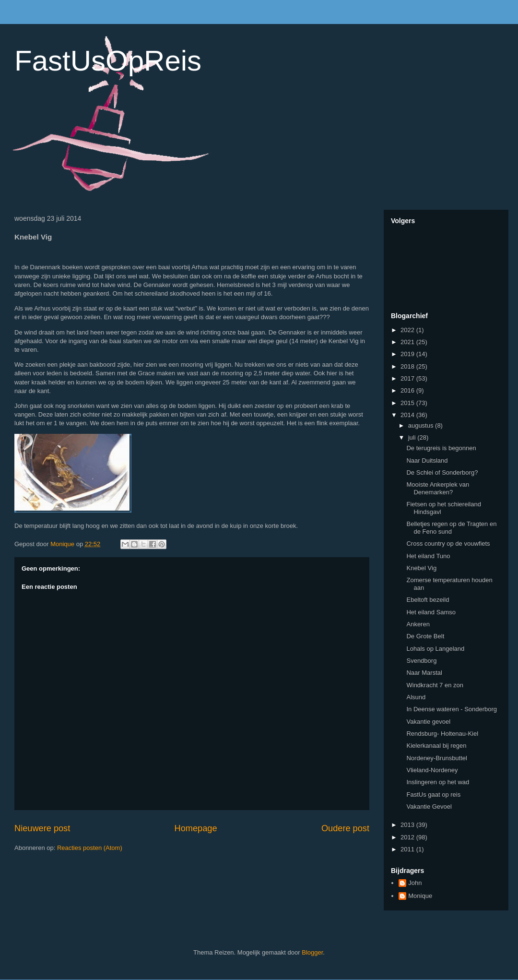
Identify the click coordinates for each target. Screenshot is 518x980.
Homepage (196, 828)
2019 (408, 354)
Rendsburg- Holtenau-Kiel (442, 734)
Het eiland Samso (431, 612)
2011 (408, 849)
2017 (408, 378)
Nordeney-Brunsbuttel (436, 758)
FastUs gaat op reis (433, 795)
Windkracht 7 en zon (435, 685)
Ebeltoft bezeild (428, 600)
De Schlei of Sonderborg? (442, 472)
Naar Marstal (424, 673)
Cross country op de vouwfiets (448, 544)
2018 (408, 366)
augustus (422, 425)
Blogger (312, 952)
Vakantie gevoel (428, 722)
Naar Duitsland (427, 460)
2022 (408, 330)
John (415, 883)
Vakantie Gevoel (429, 807)
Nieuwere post (42, 828)
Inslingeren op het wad (438, 782)
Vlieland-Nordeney (432, 770)
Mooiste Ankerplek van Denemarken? (438, 488)
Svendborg (421, 661)
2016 (408, 390)
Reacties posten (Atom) (90, 848)
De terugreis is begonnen (441, 448)
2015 (408, 403)
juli (413, 437)
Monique (420, 896)
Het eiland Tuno (428, 556)
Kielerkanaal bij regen (436, 746)
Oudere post (345, 828)
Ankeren (418, 624)
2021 (408, 342)
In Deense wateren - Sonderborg (452, 709)
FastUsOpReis (108, 61)
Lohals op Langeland (435, 649)
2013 (408, 825)
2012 (408, 837)
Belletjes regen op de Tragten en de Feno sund (451, 528)
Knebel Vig (421, 568)
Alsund (416, 697)
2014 (408, 415)
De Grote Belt (425, 636)
